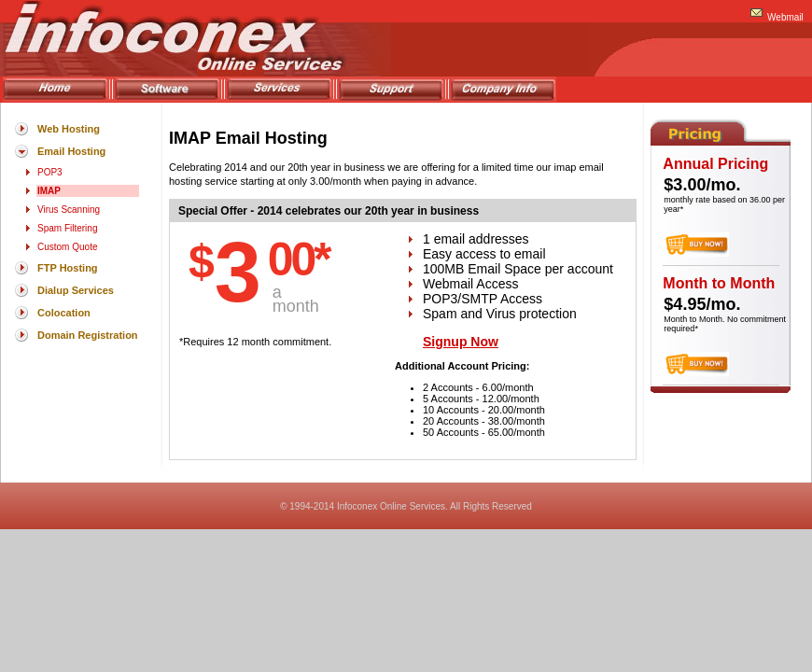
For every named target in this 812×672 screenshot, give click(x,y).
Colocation (64, 313)
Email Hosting (71, 151)
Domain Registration (88, 335)
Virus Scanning (69, 210)
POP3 (50, 172)
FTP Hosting (68, 268)
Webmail (785, 17)
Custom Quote (67, 247)
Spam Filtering (67, 228)
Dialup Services (76, 290)
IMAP (49, 191)
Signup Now (461, 342)
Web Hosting (69, 129)
